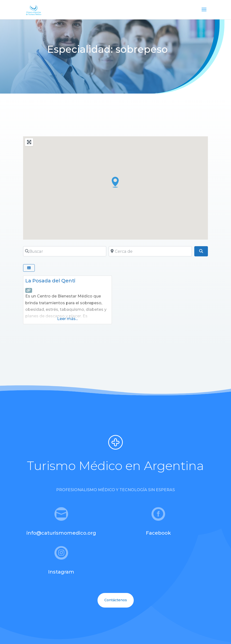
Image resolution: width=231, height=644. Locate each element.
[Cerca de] (150, 251)
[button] (115, 182)
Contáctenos (116, 600)
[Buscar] (65, 251)
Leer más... (67, 319)
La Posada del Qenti (50, 281)
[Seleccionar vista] (29, 268)
